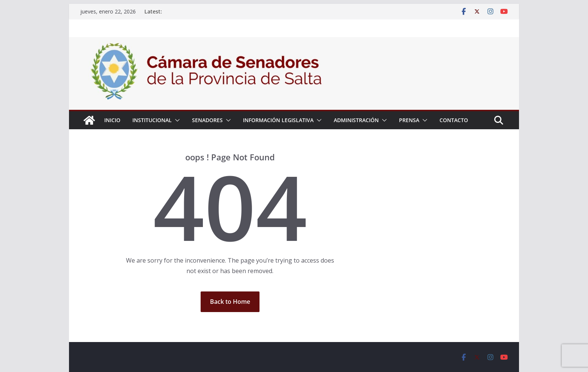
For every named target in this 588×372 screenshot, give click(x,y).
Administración (356, 120)
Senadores (207, 120)
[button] (176, 120)
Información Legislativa (278, 120)
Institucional (152, 120)
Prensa (409, 120)
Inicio (112, 120)
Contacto (454, 120)
